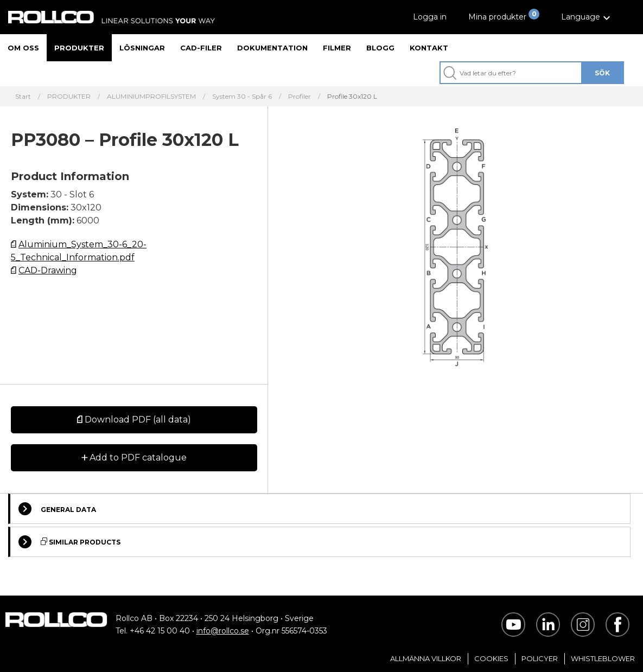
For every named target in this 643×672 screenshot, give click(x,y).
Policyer (540, 658)
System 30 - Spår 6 (242, 97)
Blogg (380, 48)
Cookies (491, 658)
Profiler (300, 97)
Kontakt (429, 48)
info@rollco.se (223, 631)
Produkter (79, 48)
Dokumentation (272, 48)
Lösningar (142, 48)
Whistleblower (603, 658)
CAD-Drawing (48, 270)
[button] (587, 17)
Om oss (23, 48)
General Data (57, 509)
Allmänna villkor (426, 658)
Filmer (337, 48)
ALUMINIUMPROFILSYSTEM (151, 97)
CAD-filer (201, 48)
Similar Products (69, 542)
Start (23, 97)
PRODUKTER (69, 97)
